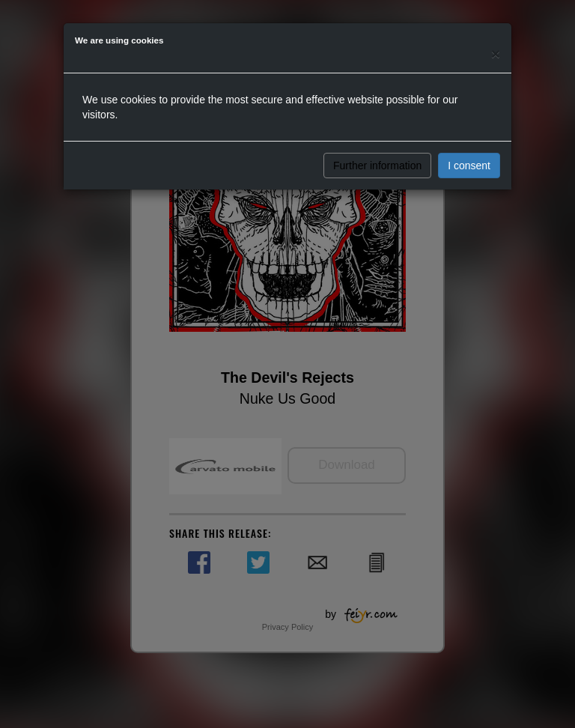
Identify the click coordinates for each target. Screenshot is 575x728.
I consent (469, 166)
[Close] (496, 54)
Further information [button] (377, 166)
